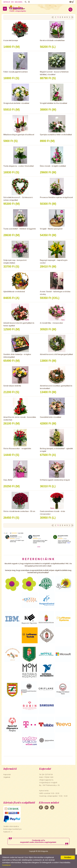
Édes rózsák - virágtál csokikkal (53, 166)
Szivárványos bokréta (12, 386)
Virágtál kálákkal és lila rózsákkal (54, 103)
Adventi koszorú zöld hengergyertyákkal (56, 354)
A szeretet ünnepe (11, 40)
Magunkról (19, 2)
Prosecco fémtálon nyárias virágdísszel (56, 197)
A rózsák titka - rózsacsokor (51, 323)
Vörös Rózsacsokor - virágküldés (17, 449)
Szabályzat (6, 865)
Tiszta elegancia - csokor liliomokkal (19, 166)
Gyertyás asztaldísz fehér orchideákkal (56, 135)
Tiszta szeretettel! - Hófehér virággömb (20, 229)
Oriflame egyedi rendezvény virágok (55, 480)
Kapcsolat (7, 2)
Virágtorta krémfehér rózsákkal (16, 103)
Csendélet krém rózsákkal (51, 417)
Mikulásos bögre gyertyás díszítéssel (19, 135)
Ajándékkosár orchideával (14, 292)
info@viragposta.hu (46, 780)
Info (12, 2)
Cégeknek (7, 777)
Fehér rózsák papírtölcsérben (16, 72)
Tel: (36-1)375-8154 (46, 774)
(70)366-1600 (49, 777)
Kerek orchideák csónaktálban (52, 40)
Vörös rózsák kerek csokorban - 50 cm (19, 511)
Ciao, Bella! (8, 480)
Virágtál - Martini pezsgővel (51, 229)
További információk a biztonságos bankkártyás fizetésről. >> (13, 829)
